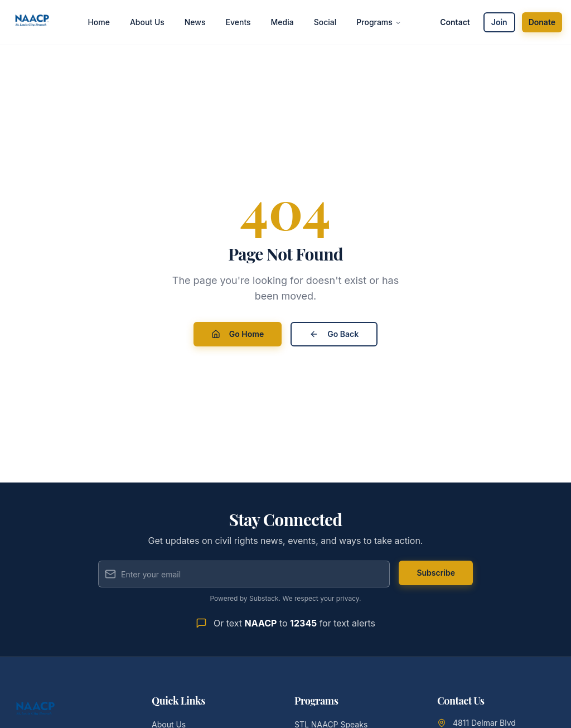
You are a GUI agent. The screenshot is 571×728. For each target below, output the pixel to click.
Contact (455, 22)
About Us (147, 22)
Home (99, 22)
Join (499, 22)
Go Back (334, 334)
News (195, 22)
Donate (542, 22)
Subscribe (436, 573)
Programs (379, 22)
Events (238, 22)
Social (325, 22)
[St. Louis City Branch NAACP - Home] (32, 22)
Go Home (238, 334)
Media (282, 22)
